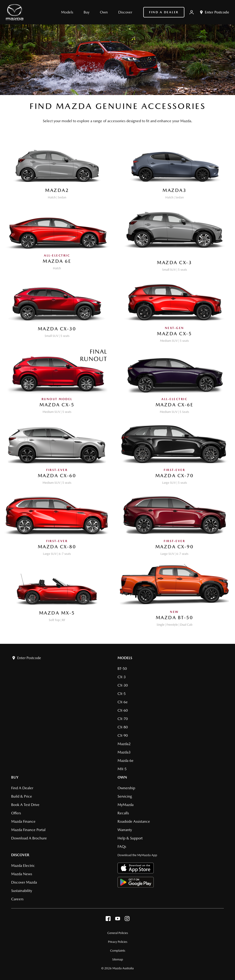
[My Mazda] (192, 12)
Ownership (126, 788)
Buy (15, 777)
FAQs (122, 847)
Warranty (125, 830)
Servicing (125, 796)
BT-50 (122, 669)
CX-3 (122, 677)
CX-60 (123, 710)
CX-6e (123, 702)
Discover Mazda (24, 882)
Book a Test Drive (25, 805)
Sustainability (22, 891)
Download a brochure (29, 838)
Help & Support (130, 838)
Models (125, 658)
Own (122, 777)
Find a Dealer (164, 12)
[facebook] (108, 920)
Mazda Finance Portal (28, 830)
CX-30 (123, 685)
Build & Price (22, 796)
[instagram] (127, 920)
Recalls (123, 813)
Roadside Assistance (134, 821)
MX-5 (122, 769)
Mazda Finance (23, 821)
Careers (17, 899)
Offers (16, 813)
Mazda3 (124, 752)
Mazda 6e (126, 761)
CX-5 (122, 694)
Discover (20, 855)
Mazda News (22, 874)
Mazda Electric (23, 866)
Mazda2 (124, 744)
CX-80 (123, 727)
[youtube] (118, 920)
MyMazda (126, 805)
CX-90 (123, 735)
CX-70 (123, 719)
